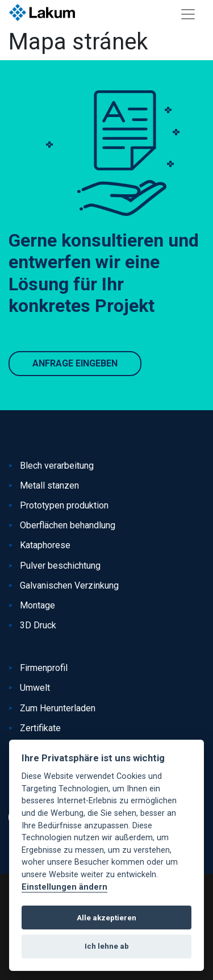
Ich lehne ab (107, 946)
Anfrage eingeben (75, 363)
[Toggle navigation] (188, 14)
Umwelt (35, 688)
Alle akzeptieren (106, 918)
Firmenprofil (44, 668)
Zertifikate (40, 728)
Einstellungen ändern (64, 887)
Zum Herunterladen (58, 708)
